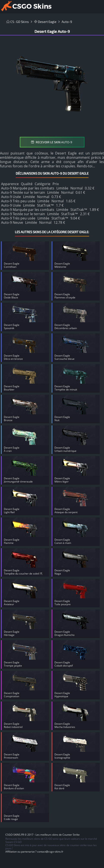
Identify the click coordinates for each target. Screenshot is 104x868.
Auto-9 (67, 22)
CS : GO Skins (18, 22)
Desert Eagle (45, 22)
